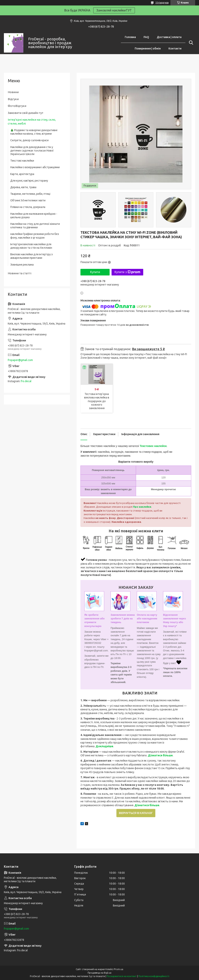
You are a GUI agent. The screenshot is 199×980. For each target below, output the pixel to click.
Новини (13, 92)
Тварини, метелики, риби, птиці (30, 194)
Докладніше (104, 746)
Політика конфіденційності (154, 976)
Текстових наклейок (153, 446)
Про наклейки (142, 507)
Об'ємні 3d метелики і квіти (28, 200)
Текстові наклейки (22, 161)
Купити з (127, 272)
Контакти (175, 48)
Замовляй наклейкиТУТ (114, 10)
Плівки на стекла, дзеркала (28, 207)
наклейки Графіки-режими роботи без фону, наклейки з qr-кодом (35, 236)
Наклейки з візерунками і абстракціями (35, 167)
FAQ (146, 37)
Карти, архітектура (22, 174)
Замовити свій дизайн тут (26, 113)
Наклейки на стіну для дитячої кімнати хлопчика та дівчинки (35, 226)
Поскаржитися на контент (122, 976)
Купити (95, 272)
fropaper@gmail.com (20, 360)
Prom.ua (119, 969)
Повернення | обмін (148, 48)
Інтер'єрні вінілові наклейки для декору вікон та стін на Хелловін (31, 246)
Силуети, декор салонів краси (29, 140)
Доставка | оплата (169, 37)
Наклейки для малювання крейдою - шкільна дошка (34, 216)
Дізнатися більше (160, 755)
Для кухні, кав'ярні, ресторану (29, 181)
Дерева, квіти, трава (23, 187)
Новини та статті (20, 273)
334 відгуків (162, 3)
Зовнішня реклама (22, 265)
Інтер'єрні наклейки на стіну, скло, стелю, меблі (32, 122)
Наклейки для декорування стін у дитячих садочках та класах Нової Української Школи (32, 151)
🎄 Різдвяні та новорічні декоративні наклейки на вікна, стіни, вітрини (34, 132)
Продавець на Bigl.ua (99, 973)
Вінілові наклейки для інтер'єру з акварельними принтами (31, 256)
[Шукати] (190, 43)
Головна (130, 37)
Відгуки (13, 99)
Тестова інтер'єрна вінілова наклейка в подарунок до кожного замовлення (97, 401)
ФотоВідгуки (17, 106)
